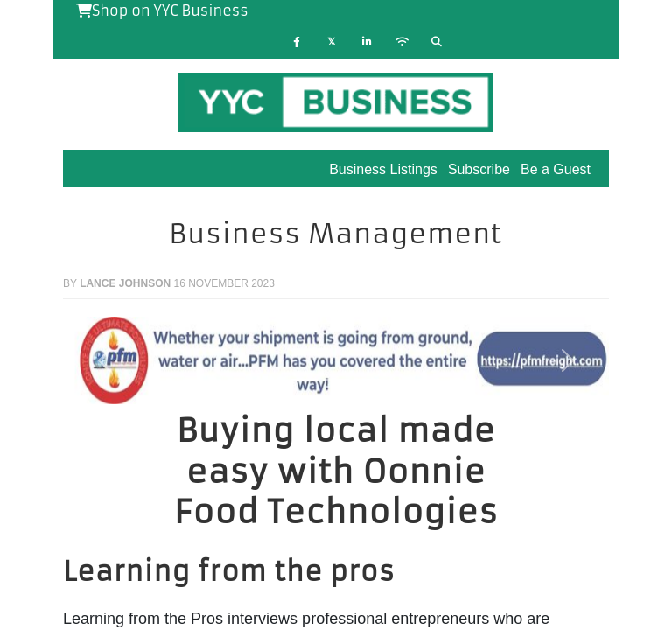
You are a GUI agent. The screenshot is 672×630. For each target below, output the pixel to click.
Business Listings (383, 169)
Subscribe (479, 169)
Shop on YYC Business (162, 10)
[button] (104, 360)
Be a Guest (556, 169)
